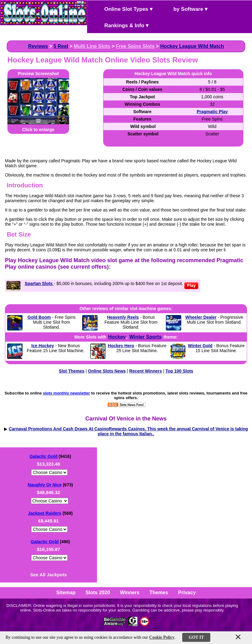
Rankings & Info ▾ (121, 25)
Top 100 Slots (179, 371)
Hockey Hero (121, 346)
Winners (130, 593)
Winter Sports (146, 337)
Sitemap (66, 593)
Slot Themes (71, 371)
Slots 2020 (98, 593)
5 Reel (61, 46)
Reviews (38, 46)
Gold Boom (39, 317)
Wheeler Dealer (201, 317)
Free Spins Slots (135, 46)
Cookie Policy (162, 637)
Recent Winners (146, 371)
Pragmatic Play (212, 112)
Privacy (187, 593)
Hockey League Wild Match (192, 46)
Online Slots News (107, 371)
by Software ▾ (185, 9)
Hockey (117, 337)
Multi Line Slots (92, 46)
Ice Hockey (43, 346)
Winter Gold (200, 346)
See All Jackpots (49, 575)
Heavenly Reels (123, 317)
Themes (159, 593)
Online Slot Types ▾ (123, 9)
